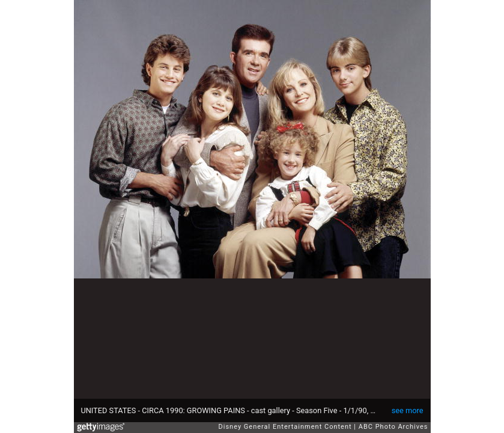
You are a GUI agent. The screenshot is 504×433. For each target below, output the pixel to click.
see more (408, 410)
